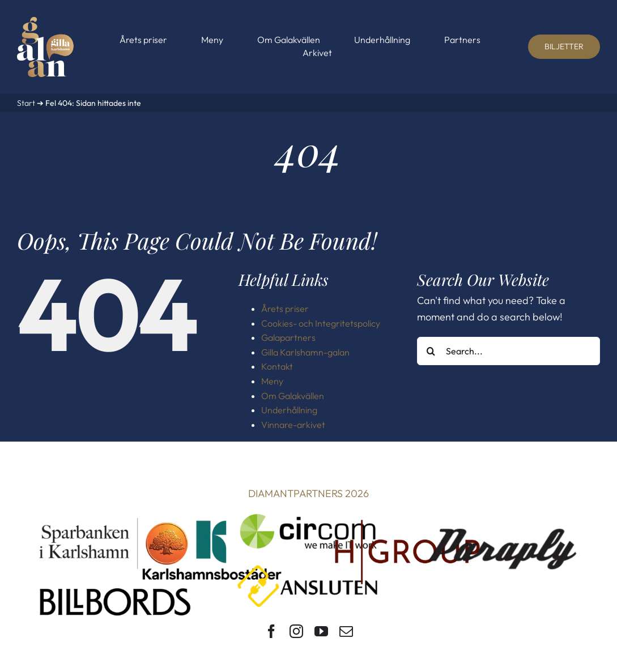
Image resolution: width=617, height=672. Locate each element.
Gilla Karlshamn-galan (305, 352)
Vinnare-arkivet (293, 425)
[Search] (431, 351)
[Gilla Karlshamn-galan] (45, 22)
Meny (272, 381)
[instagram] (296, 631)
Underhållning (289, 410)
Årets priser (285, 309)
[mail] (346, 631)
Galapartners (288, 337)
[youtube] (321, 631)
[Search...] (509, 351)
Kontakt (277, 366)
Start (26, 103)
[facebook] (271, 631)
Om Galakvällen (293, 396)
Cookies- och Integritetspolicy (321, 323)
